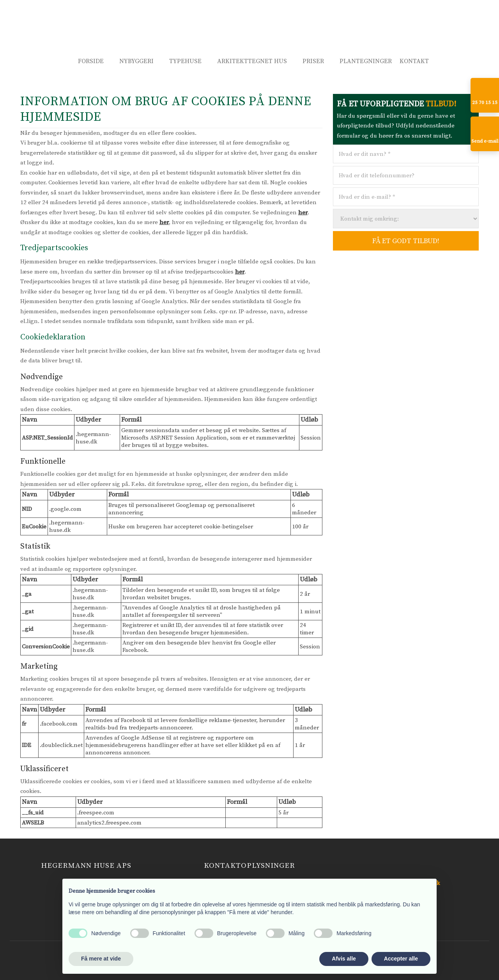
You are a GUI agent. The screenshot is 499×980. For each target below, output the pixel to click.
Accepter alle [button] (401, 959)
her (303, 213)
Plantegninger (366, 61)
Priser (313, 61)
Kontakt (414, 61)
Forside (91, 61)
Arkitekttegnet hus (252, 61)
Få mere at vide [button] (101, 959)
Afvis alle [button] (344, 959)
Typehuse (185, 61)
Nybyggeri (136, 61)
